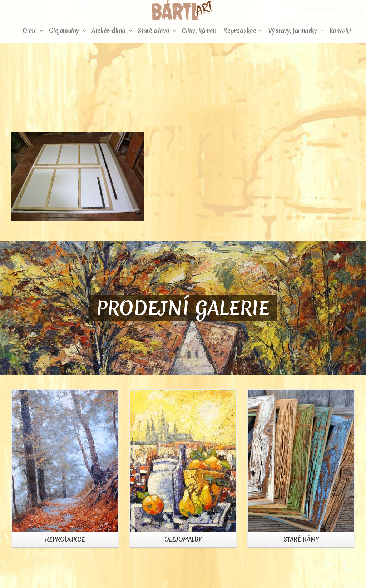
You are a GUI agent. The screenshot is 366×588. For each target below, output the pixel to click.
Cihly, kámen (199, 31)
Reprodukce (243, 31)
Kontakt (340, 31)
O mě (33, 31)
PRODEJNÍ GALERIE (183, 308)
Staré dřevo (157, 31)
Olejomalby (68, 31)
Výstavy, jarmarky (296, 31)
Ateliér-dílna (112, 31)
